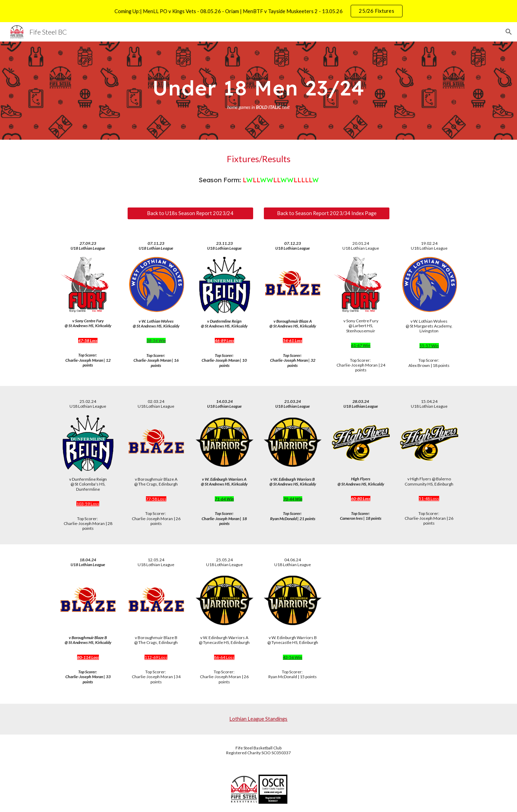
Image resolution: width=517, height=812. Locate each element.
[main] (258, 91)
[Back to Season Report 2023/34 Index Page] (327, 213)
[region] (258, 11)
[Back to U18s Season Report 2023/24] (190, 213)
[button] (509, 32)
